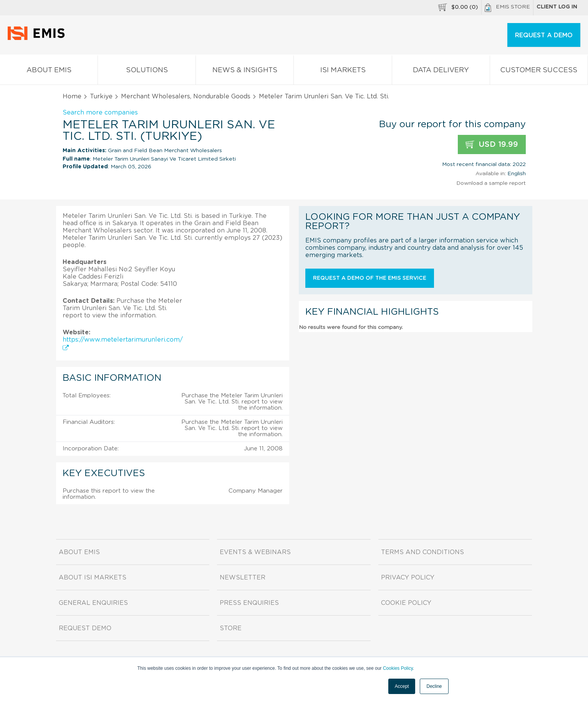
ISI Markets (343, 72)
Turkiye (101, 96)
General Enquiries (93, 603)
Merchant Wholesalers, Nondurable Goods (186, 96)
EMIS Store (507, 8)
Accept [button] (402, 686)
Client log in (557, 7)
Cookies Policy (398, 668)
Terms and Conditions (422, 552)
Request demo (85, 628)
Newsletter (243, 578)
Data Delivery (441, 72)
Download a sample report (491, 183)
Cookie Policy (406, 603)
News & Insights (245, 72)
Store (231, 628)
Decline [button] (434, 686)
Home (72, 96)
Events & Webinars (255, 552)
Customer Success (539, 72)
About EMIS (49, 72)
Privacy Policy (408, 578)
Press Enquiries (249, 603)
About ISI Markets (93, 578)
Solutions (147, 72)
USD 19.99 (492, 145)
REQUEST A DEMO (544, 35)
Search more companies (100, 113)
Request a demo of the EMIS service (370, 278)
